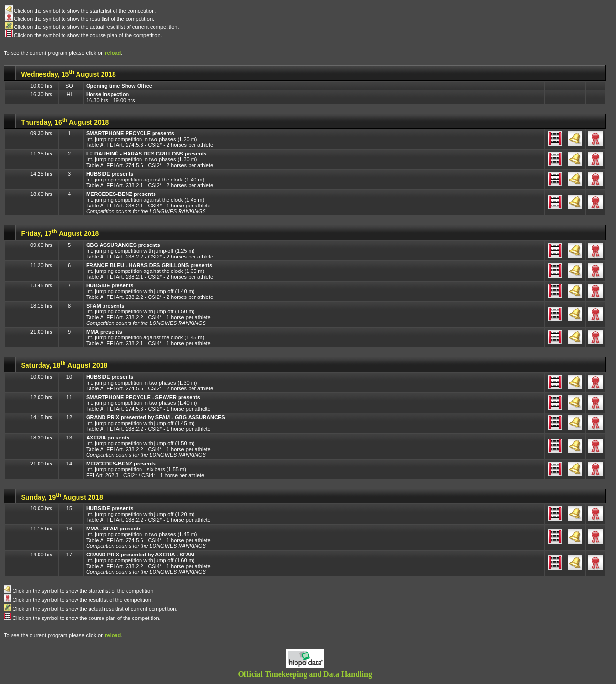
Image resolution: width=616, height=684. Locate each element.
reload (113, 53)
